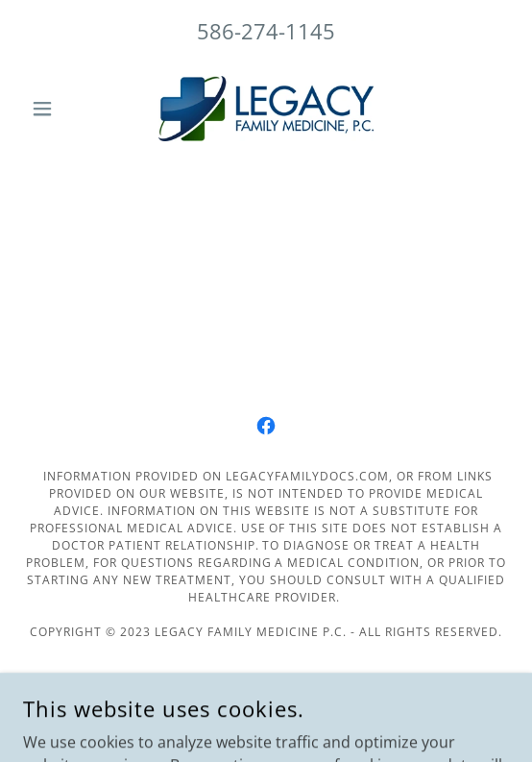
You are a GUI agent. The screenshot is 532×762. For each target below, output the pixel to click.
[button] (60, 109)
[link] (266, 109)
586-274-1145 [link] (266, 31)
